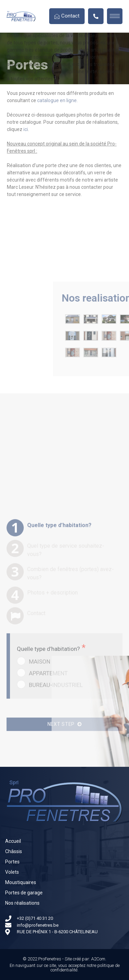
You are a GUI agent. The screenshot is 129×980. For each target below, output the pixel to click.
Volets (12, 872)
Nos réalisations (22, 903)
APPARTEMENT (48, 765)
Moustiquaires (21, 882)
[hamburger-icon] (115, 16)
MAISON (40, 754)
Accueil (13, 841)
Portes (12, 862)
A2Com (98, 959)
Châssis (14, 851)
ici (26, 56)
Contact (67, 16)
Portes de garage (24, 893)
